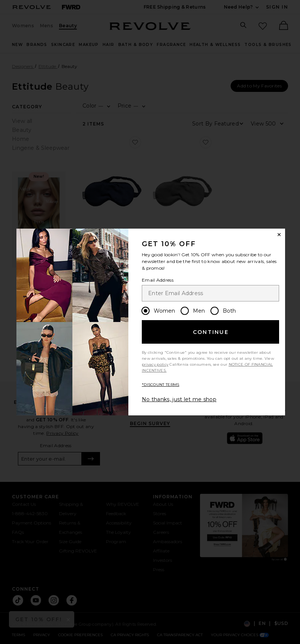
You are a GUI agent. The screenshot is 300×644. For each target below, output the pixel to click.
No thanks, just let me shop (179, 399)
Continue (211, 332)
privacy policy (155, 364)
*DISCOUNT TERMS (161, 385)
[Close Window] (279, 235)
